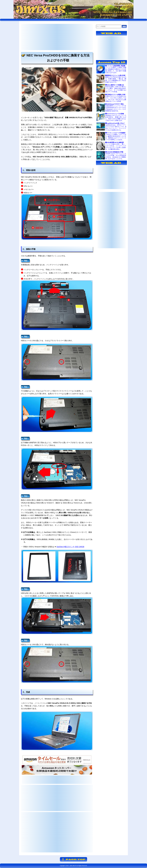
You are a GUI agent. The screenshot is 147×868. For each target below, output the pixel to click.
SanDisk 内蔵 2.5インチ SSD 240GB (70, 547)
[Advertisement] (57, 37)
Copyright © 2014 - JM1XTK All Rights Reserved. (73, 866)
